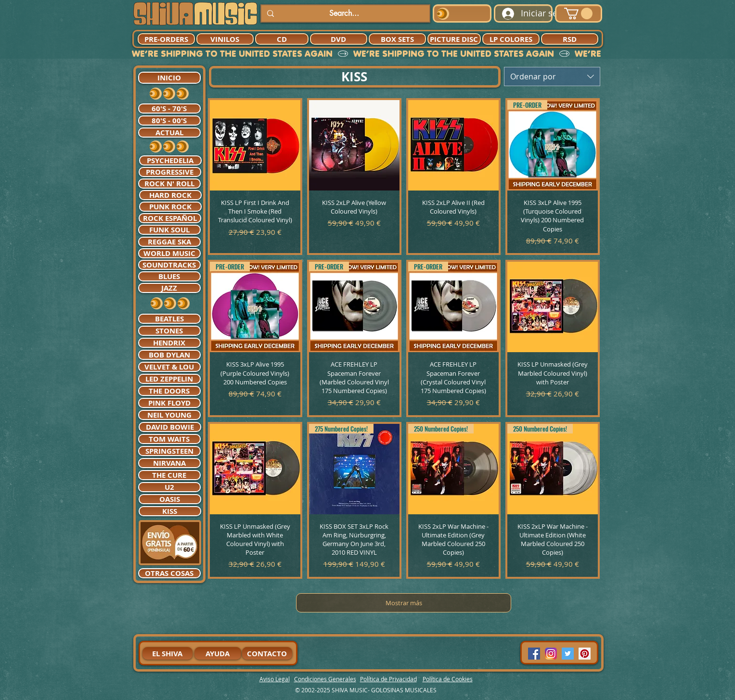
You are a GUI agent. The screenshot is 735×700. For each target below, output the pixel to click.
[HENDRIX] (169, 343)
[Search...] (344, 13)
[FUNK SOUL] (169, 230)
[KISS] (170, 511)
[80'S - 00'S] (169, 121)
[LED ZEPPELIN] (169, 379)
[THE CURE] (169, 475)
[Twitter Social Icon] (568, 654)
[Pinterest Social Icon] (585, 654)
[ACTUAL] (169, 133)
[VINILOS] (225, 39)
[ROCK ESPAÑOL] (170, 218)
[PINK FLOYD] (169, 403)
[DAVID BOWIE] (170, 427)
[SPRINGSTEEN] (169, 451)
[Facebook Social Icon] (534, 654)
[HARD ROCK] (170, 195)
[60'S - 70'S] (169, 108)
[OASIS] (170, 499)
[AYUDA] (218, 653)
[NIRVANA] (169, 463)
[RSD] (570, 39)
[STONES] (169, 331)
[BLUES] (169, 276)
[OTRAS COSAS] (169, 573)
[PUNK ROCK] (170, 207)
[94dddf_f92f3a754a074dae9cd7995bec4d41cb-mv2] (551, 654)
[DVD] (339, 39)
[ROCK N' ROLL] (169, 184)
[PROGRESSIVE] (170, 172)
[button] (578, 13)
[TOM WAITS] (169, 439)
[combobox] (552, 76)
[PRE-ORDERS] (166, 39)
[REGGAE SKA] (169, 242)
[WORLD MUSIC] (169, 253)
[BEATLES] (169, 319)
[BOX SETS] (397, 39)
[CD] (282, 39)
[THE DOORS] (169, 391)
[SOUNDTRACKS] (169, 265)
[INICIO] (169, 78)
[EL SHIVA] (168, 653)
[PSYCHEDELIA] (170, 160)
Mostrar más (404, 603)
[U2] (169, 487)
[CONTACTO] (267, 653)
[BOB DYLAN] (169, 355)
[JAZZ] (169, 288)
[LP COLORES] (511, 39)
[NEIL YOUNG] (169, 415)
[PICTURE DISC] (454, 39)
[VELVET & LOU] (169, 367)
